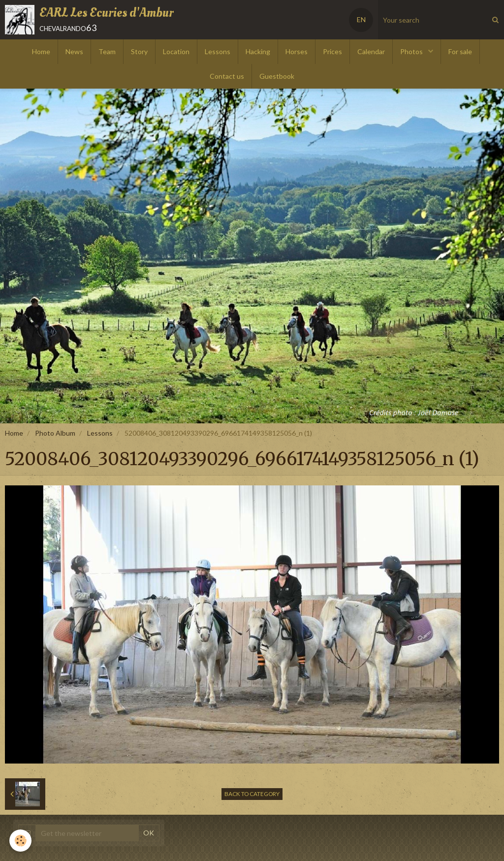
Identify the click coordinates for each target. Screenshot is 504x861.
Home (41, 51)
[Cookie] (21, 841)
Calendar (371, 51)
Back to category (252, 794)
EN (361, 19)
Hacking (258, 51)
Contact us (227, 76)
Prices (332, 51)
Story (139, 51)
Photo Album (55, 433)
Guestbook (277, 76)
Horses (297, 51)
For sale (460, 51)
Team (107, 51)
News (74, 51)
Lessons (218, 51)
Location (176, 51)
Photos (412, 51)
